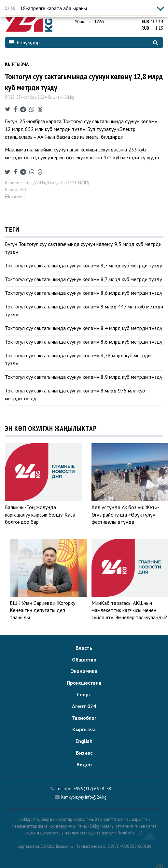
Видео (84, 764)
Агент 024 (84, 706)
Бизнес (84, 753)
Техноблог (84, 718)
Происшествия (84, 683)
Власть (84, 648)
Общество (84, 660)
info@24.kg (96, 797)
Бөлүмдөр (24, 42)
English (84, 741)
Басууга (15, 197)
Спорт (84, 694)
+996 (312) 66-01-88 (92, 789)
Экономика (84, 671)
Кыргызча (17, 64)
